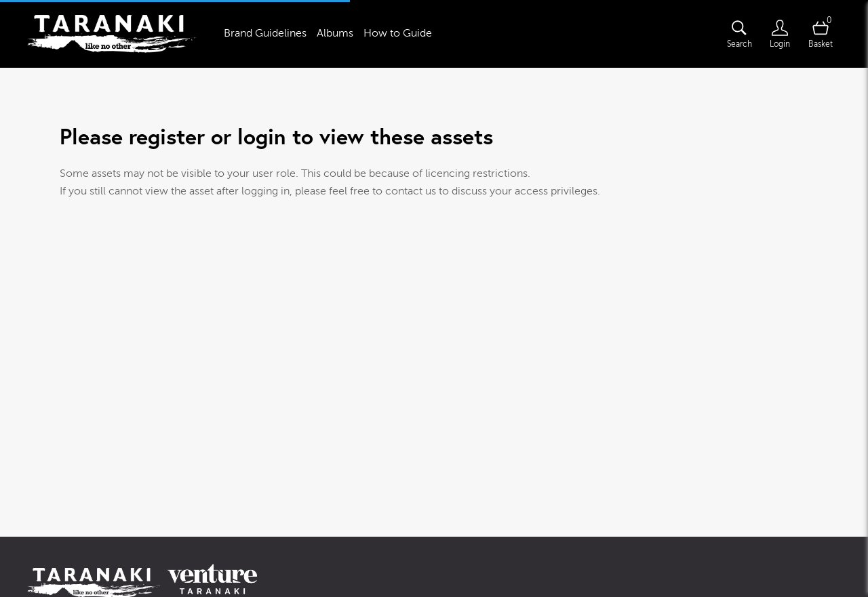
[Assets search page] (739, 34)
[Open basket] (821, 34)
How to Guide (398, 33)
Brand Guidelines (265, 33)
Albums (335, 33)
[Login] (780, 34)
